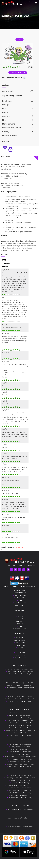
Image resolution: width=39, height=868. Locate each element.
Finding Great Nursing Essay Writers (20, 809)
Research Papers (20, 640)
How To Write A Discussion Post (20, 775)
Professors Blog (20, 603)
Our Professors (20, 595)
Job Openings (20, 605)
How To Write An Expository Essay (20, 790)
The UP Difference (20, 590)
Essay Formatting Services (20, 747)
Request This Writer (18, 73)
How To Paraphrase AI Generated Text (20, 688)
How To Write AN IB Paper (20, 754)
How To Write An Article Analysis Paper (20, 785)
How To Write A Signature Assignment (20, 720)
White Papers (20, 655)
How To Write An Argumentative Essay (20, 764)
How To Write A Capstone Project (20, 752)
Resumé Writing (20, 650)
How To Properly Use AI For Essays (20, 697)
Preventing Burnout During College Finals (20, 778)
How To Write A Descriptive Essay (20, 759)
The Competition (20, 593)
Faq (20, 600)
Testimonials (20, 598)
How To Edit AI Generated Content (20, 701)
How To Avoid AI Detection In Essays (20, 671)
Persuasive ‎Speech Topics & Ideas (20, 827)
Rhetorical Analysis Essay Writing (20, 715)
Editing (20, 648)
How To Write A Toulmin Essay (20, 793)
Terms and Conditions (20, 629)
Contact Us (20, 621)
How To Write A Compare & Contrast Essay (20, 757)
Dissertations (20, 643)
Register (20, 616)
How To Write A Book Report (20, 795)
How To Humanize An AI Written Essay (20, 669)
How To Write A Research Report (20, 735)
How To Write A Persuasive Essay (20, 798)
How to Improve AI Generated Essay (20, 685)
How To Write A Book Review (20, 733)
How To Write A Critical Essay (20, 788)
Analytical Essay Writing (20, 783)
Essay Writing (20, 638)
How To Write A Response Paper (20, 744)
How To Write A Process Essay (20, 762)
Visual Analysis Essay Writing (20, 718)
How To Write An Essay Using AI (20, 674)
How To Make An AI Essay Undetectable (20, 683)
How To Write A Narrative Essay (20, 728)
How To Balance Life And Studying (20, 818)
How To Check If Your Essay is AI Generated (20, 699)
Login (20, 614)
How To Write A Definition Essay (20, 725)
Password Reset (20, 619)
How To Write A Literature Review (20, 767)
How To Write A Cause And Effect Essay (20, 723)
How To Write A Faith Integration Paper (20, 713)
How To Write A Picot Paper (20, 780)
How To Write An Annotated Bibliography (20, 730)
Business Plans (20, 657)
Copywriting (20, 653)
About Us (20, 624)
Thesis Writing (20, 645)
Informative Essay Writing (20, 749)
